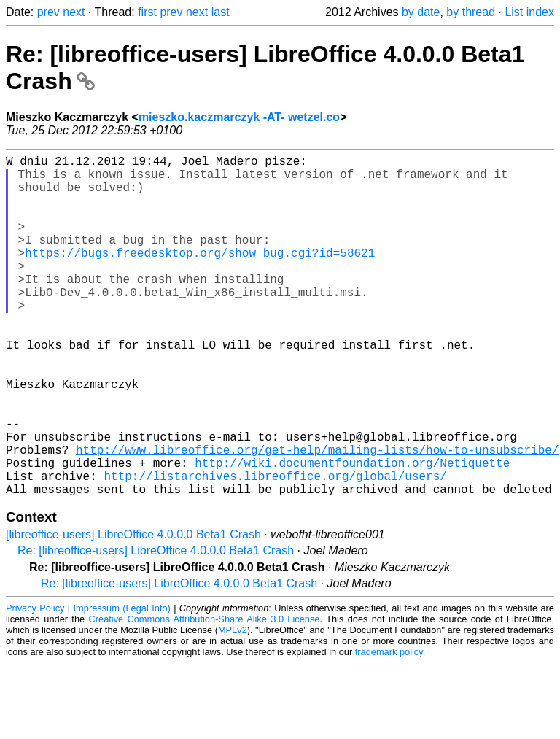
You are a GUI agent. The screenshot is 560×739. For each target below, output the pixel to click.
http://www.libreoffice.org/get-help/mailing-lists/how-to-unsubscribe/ (317, 516)
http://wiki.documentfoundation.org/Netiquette (352, 533)
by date (421, 12)
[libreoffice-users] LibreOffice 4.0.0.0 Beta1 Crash (133, 610)
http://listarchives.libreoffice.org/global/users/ (275, 549)
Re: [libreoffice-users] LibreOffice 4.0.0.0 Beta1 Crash (156, 626)
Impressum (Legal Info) (122, 684)
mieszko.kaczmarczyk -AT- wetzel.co (239, 117)
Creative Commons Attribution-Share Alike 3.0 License (205, 695)
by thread (471, 12)
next (74, 12)
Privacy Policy (35, 684)
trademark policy (389, 728)
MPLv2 (233, 706)
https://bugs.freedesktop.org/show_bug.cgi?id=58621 (200, 276)
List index (529, 12)
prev (48, 12)
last (221, 12)
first (147, 12)
